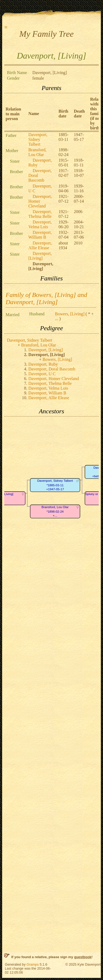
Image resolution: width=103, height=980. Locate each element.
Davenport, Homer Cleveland (40, 201)
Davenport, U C (42, 374)
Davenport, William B (40, 235)
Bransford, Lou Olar (37, 152)
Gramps (33, 964)
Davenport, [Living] (40, 256)
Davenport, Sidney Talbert (38, 139)
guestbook (83, 957)
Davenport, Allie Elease (40, 245)
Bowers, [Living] (70, 314)
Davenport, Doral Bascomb (52, 369)
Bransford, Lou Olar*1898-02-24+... (55, 512)
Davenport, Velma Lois (40, 224)
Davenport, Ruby (43, 364)
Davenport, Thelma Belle (40, 214)
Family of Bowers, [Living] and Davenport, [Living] (46, 298)
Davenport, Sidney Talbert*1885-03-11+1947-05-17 (55, 485)
